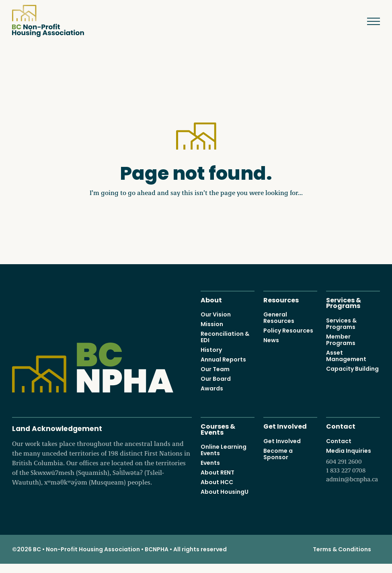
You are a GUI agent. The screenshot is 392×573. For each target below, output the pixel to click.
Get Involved (285, 426)
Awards (212, 388)
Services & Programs (344, 302)
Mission (212, 324)
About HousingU (225, 492)
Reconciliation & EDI (225, 337)
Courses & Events (218, 429)
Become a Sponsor (278, 454)
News (271, 340)
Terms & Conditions (342, 549)
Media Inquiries (353, 465)
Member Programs (341, 340)
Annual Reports (223, 359)
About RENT (218, 472)
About (211, 299)
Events (210, 463)
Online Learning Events (224, 450)
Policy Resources (288, 331)
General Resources (279, 318)
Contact (341, 426)
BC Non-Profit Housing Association (48, 21)
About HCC (217, 482)
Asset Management (346, 356)
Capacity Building (352, 369)
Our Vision (216, 314)
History (211, 350)
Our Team (215, 369)
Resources (281, 299)
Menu (368, 21)
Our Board (216, 379)
